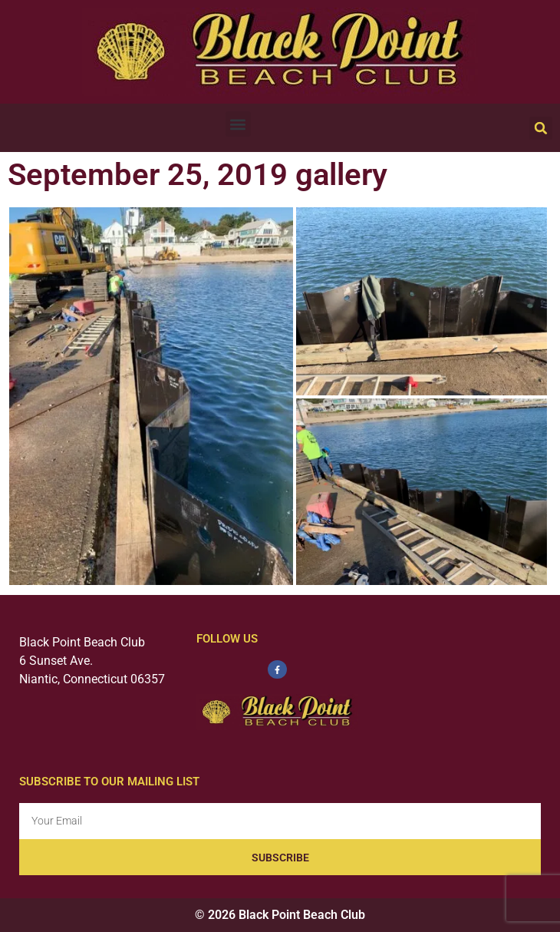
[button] (238, 124)
